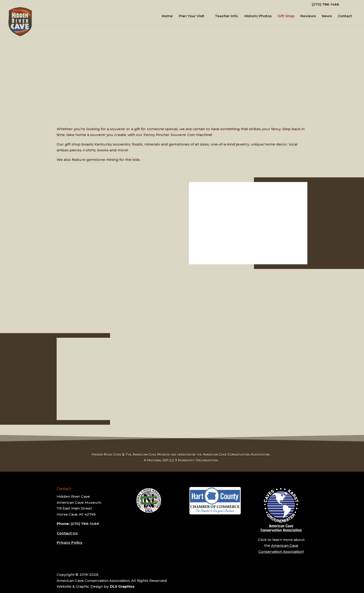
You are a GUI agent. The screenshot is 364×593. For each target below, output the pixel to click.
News (327, 17)
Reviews (308, 17)
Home (167, 17)
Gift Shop (286, 17)
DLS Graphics (122, 586)
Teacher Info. (227, 17)
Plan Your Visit (192, 17)
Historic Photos (258, 17)
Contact (345, 17)
